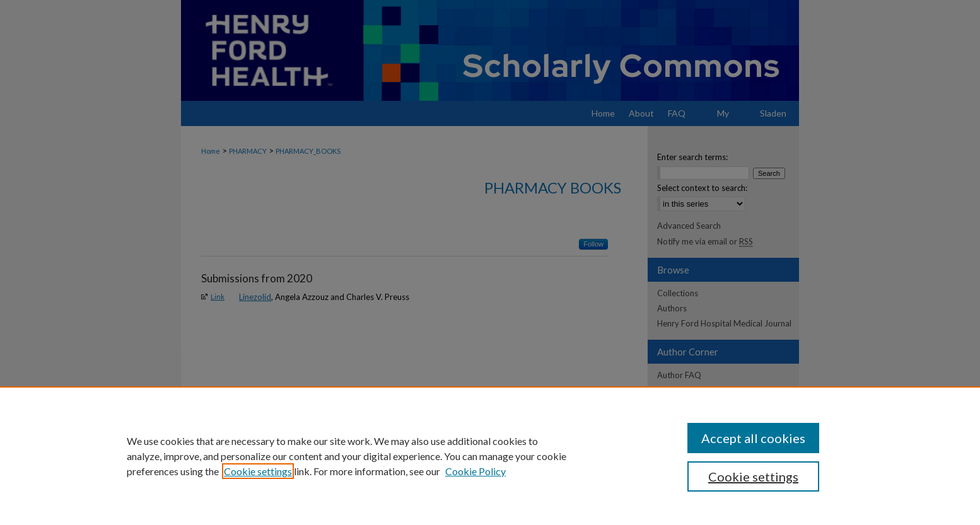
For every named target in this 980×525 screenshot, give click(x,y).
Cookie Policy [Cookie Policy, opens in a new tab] (475, 471)
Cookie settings (258, 471)
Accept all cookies (753, 438)
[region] (490, 456)
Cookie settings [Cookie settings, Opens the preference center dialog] (753, 476)
